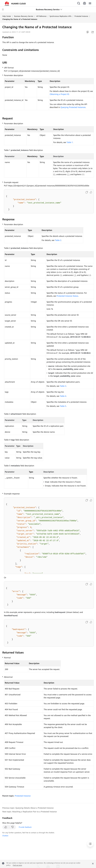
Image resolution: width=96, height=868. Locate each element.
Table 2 (58, 240)
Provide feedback (25, 827)
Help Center (7, 16)
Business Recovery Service (24, 16)
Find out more (17, 865)
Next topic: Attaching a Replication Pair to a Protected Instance (30, 812)
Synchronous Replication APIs (60, 16)
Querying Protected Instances (73, 107)
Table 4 (63, 396)
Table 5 (63, 406)
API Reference (41, 16)
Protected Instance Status (67, 296)
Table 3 (63, 386)
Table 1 (70, 142)
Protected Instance (81, 16)
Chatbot (5, 836)
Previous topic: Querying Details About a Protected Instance (28, 808)
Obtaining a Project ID (59, 94)
